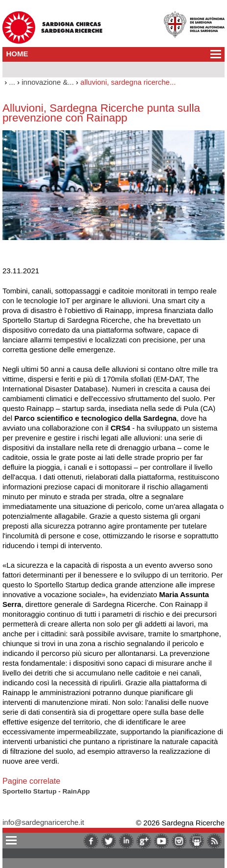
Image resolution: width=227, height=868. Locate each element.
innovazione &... (48, 82)
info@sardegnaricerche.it (43, 822)
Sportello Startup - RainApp (46, 791)
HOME (17, 54)
